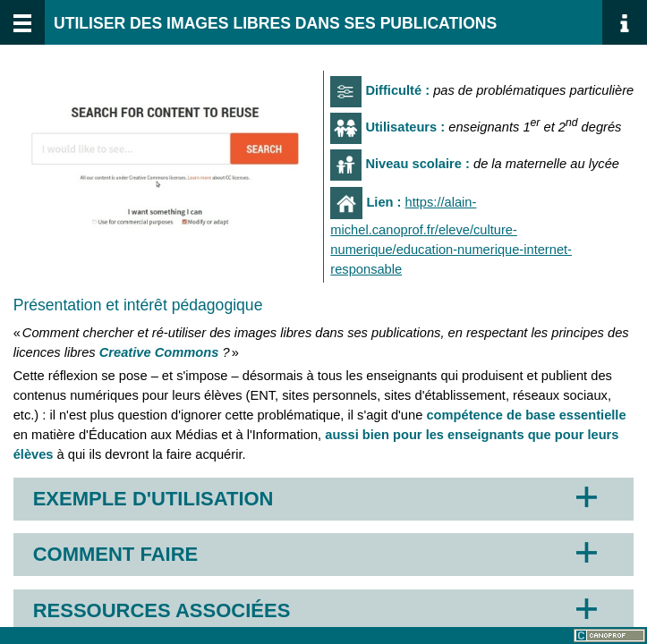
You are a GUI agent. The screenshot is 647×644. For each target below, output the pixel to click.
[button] (324, 499)
